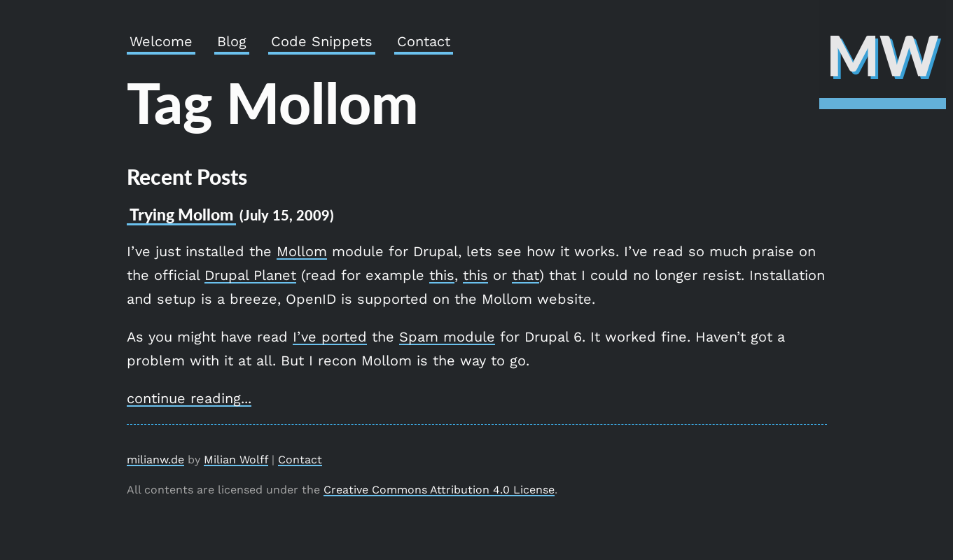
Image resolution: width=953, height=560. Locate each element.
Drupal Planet (250, 275)
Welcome (161, 41)
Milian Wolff (236, 460)
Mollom (302, 251)
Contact (424, 41)
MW (883, 55)
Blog (232, 41)
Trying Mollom (181, 214)
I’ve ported (330, 337)
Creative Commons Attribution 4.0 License (439, 490)
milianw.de (155, 460)
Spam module (447, 337)
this (442, 275)
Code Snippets (322, 41)
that (526, 275)
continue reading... (189, 398)
